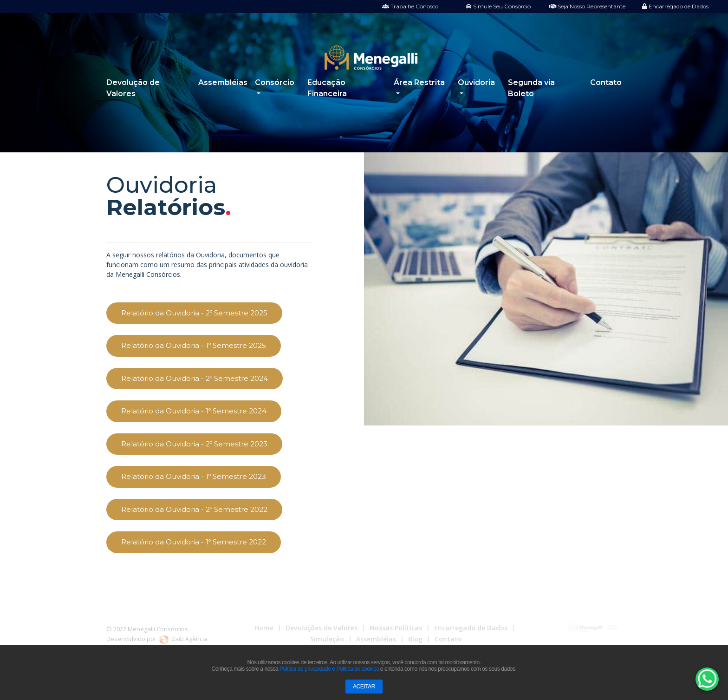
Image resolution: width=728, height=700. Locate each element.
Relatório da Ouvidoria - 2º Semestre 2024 (195, 378)
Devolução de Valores (133, 88)
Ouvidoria (476, 82)
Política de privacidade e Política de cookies (329, 669)
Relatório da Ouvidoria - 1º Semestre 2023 (194, 476)
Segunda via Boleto (531, 88)
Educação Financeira (327, 88)
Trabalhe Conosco (410, 6)
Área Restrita (419, 82)
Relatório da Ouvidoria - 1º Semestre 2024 (194, 411)
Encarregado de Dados (675, 6)
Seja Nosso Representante (587, 6)
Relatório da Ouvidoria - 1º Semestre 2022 (194, 542)
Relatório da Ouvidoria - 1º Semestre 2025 (194, 345)
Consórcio (275, 82)
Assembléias (223, 82)
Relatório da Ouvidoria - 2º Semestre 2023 (194, 444)
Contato (606, 82)
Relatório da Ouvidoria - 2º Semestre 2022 (194, 509)
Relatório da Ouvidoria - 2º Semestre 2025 (194, 313)
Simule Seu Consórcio (498, 6)
